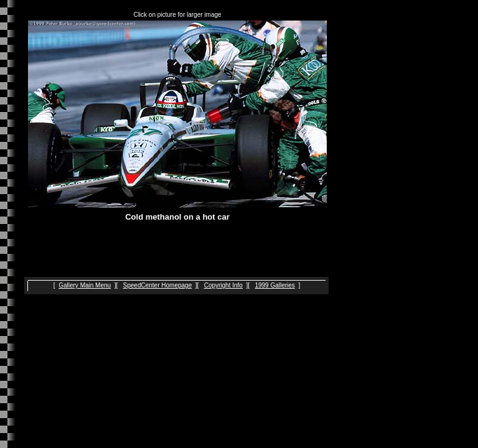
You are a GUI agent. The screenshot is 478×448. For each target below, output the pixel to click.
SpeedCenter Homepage (158, 285)
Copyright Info (223, 285)
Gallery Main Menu (85, 285)
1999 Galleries (274, 285)
